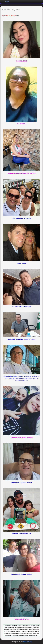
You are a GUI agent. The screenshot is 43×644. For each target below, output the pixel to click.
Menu (7, 2)
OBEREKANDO (27, 642)
